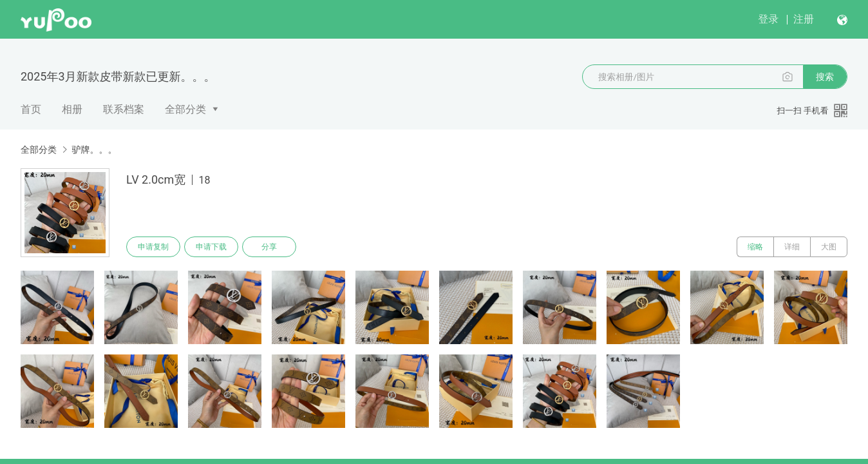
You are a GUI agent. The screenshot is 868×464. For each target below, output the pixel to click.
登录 (768, 19)
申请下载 (211, 247)
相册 (72, 109)
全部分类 (185, 109)
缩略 (755, 247)
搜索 (825, 77)
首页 (31, 109)
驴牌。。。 (94, 150)
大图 (829, 247)
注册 (804, 19)
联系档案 (124, 109)
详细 (792, 247)
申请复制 (153, 247)
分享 (269, 247)
